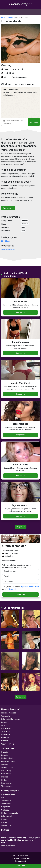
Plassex (4, 819)
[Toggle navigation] (4, 12)
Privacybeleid (13, 589)
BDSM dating (6, 771)
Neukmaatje (6, 735)
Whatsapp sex (7, 825)
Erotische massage (9, 713)
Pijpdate (4, 752)
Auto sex (5, 764)
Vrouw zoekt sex (8, 744)
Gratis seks (6, 716)
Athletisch (25, 224)
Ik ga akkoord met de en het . (20, 588)
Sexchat (4, 725)
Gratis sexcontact (8, 761)
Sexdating (5, 722)
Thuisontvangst (7, 786)
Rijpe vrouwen (7, 783)
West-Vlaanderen (8, 249)
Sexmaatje (11, 17)
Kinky (3, 798)
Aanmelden (8, 208)
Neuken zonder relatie (10, 813)
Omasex (4, 741)
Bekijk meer (21, 527)
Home (3, 17)
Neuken (4, 780)
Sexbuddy (5, 810)
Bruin (23, 227)
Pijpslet (4, 822)
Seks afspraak (7, 816)
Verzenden (34, 122)
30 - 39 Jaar (6, 241)
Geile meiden (6, 774)
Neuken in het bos (8, 758)
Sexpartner (5, 807)
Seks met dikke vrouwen (11, 719)
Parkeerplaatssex (8, 794)
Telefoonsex (6, 801)
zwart (23, 231)
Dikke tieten (6, 728)
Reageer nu (20, 312)
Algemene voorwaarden (30, 587)
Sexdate (4, 755)
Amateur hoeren (7, 768)
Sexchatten (6, 732)
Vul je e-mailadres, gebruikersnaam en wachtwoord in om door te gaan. (20, 569)
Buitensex (5, 777)
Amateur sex (6, 804)
